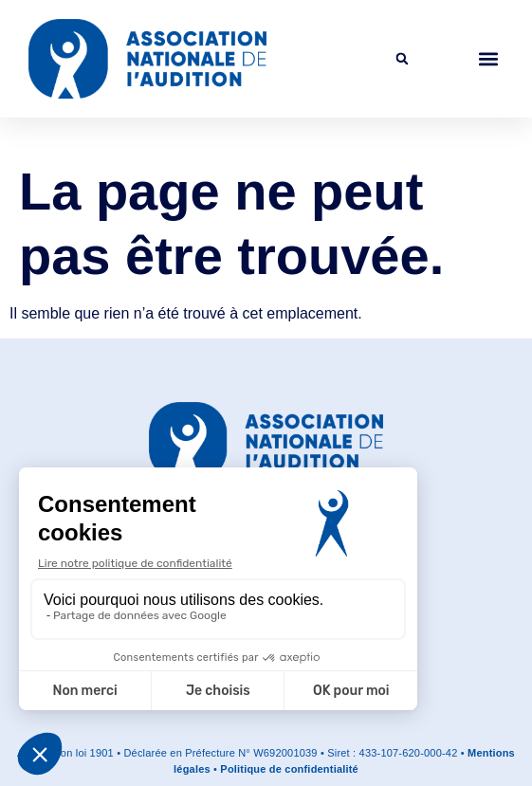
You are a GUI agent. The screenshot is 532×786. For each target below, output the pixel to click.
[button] (402, 59)
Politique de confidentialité (289, 769)
